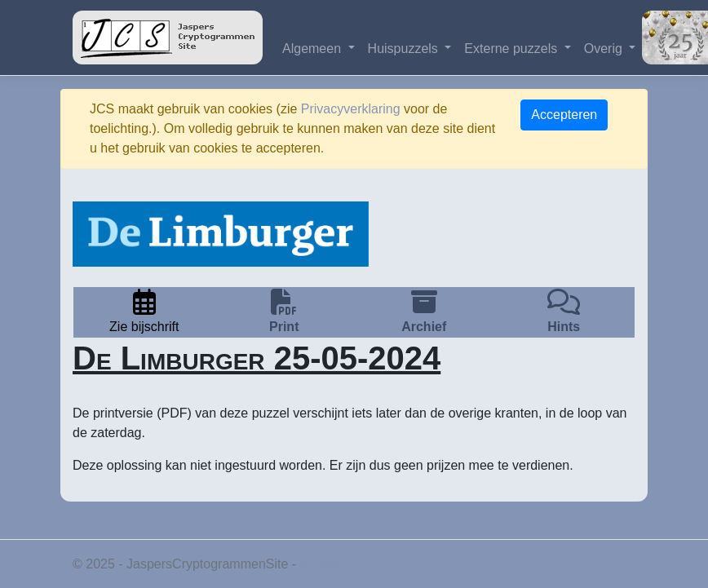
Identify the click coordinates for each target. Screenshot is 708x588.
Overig (605, 49)
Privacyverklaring (351, 109)
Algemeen (314, 49)
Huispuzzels (405, 49)
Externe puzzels (512, 49)
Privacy (321, 564)
